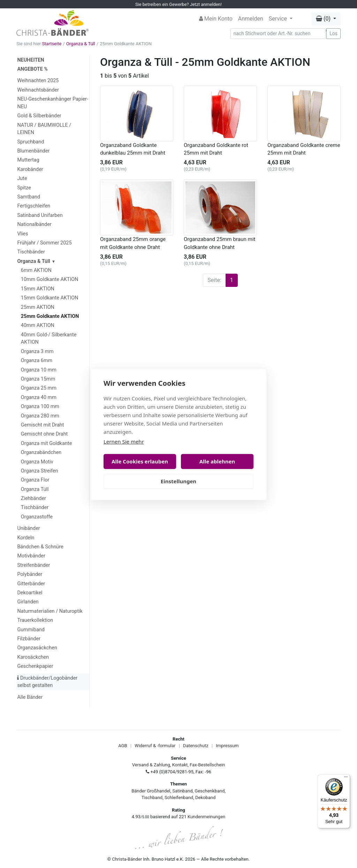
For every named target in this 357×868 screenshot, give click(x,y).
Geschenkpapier (35, 666)
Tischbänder (31, 252)
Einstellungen (178, 481)
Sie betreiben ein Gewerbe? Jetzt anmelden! (178, 4)
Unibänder (28, 528)
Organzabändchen (41, 452)
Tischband (152, 797)
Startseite (52, 44)
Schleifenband (179, 797)
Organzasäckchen (37, 648)
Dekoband (205, 797)
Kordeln (26, 538)
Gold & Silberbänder (39, 116)
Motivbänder (31, 556)
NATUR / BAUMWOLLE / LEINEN (44, 129)
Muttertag (28, 160)
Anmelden (251, 19)
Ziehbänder (33, 498)
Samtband (29, 197)
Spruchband (31, 142)
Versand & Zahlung (151, 765)
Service (279, 19)
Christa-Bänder (127, 859)
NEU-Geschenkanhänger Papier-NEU (52, 103)
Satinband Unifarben (40, 215)
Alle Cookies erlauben (140, 461)
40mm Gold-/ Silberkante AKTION (49, 339)
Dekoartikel (30, 593)
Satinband (182, 791)
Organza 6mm (37, 361)
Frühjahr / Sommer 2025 (44, 243)
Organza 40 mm (39, 397)
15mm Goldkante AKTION (50, 298)
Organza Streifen (40, 471)
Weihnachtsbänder (38, 90)
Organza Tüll (35, 489)
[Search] (278, 34)
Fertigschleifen (34, 206)
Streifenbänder (33, 565)
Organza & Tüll (81, 44)
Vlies (22, 234)
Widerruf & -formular (155, 746)
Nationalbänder (34, 224)
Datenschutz (196, 746)
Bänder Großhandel (151, 791)
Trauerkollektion (35, 620)
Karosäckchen (33, 657)
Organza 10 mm (39, 370)
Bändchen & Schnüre (40, 547)
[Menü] (346, 779)
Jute (22, 178)
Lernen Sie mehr (124, 441)
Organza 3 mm (37, 351)
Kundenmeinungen (206, 817)
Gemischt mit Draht (43, 425)
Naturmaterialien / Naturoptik (50, 611)
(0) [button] (324, 19)
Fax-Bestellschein (207, 765)
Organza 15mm (38, 379)
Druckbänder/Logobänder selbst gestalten (47, 682)
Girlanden (28, 602)
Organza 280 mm (40, 416)
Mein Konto (216, 19)
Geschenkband (210, 791)
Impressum (227, 746)
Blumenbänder (33, 151)
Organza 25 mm (39, 388)
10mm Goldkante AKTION (50, 279)
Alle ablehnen (217, 461)
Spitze (24, 188)
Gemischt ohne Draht (44, 434)
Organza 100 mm (40, 406)
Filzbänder (29, 639)
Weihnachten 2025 (38, 81)
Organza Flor (35, 480)
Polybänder (30, 574)
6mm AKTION (36, 270)
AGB (123, 746)
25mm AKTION (38, 307)
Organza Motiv (37, 462)
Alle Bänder (30, 697)
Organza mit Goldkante (46, 443)
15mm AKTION (38, 289)
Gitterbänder (31, 584)
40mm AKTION (38, 325)
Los (333, 33)
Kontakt (180, 765)
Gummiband (31, 630)
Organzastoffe (37, 517)
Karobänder (30, 169)
